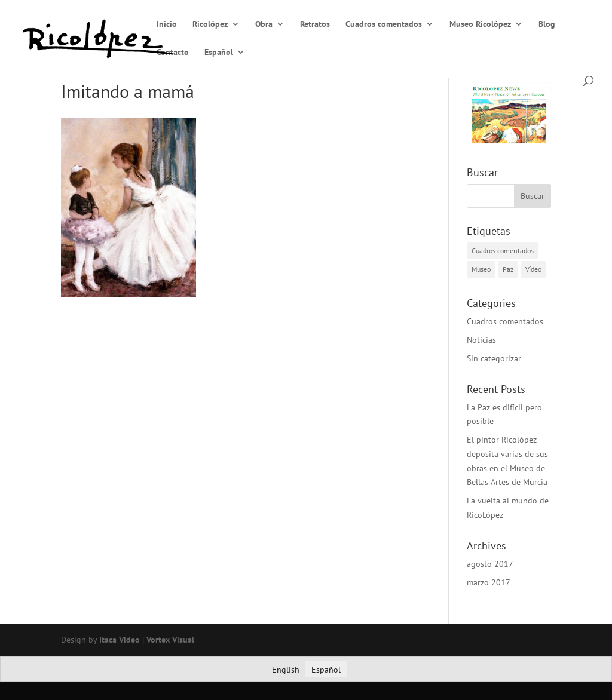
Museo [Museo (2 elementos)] (481, 269)
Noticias (481, 340)
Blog (547, 24)
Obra (264, 24)
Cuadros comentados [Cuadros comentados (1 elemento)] (503, 251)
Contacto (173, 53)
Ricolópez (210, 24)
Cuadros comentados (384, 24)
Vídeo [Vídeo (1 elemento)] (533, 269)
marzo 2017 (489, 582)
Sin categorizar (494, 358)
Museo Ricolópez (480, 24)
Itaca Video (120, 640)
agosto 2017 (490, 564)
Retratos (315, 24)
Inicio (167, 24)
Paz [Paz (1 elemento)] (508, 269)
